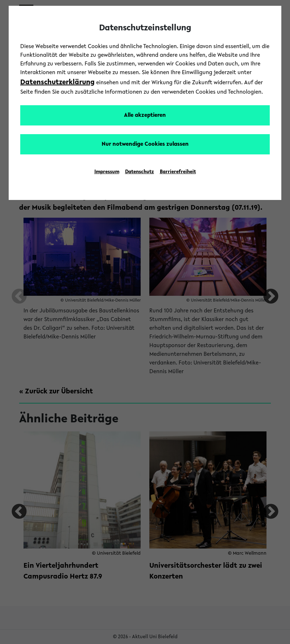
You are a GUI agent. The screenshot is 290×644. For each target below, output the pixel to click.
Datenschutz (140, 172)
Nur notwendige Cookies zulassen (145, 144)
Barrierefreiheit (178, 172)
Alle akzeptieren (145, 115)
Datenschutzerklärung (57, 82)
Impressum (107, 172)
